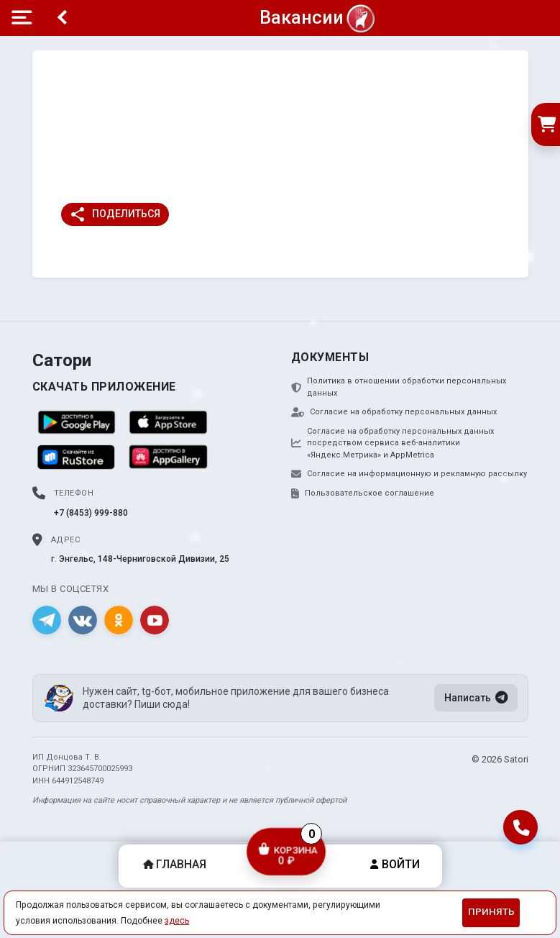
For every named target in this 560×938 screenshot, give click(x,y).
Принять (491, 912)
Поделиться (115, 214)
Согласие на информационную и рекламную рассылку (409, 474)
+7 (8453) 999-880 (91, 513)
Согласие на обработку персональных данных (394, 412)
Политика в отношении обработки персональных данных (399, 387)
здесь (177, 921)
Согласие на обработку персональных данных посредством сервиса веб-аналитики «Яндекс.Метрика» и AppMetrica (393, 443)
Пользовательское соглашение (363, 493)
